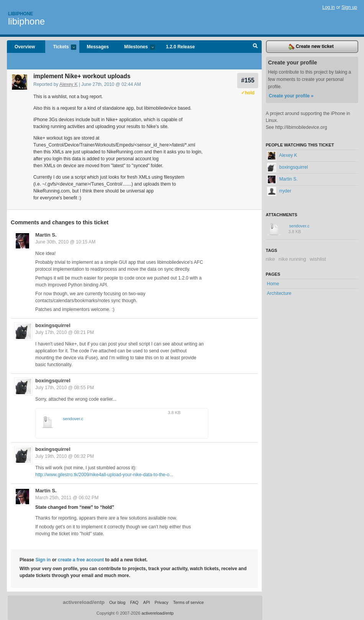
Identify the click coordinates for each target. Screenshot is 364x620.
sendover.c (73, 419)
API (147, 602)
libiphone (26, 21)
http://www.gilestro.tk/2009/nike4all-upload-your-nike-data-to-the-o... (104, 475)
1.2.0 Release (180, 47)
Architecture (279, 293)
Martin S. (46, 235)
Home (273, 284)
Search (255, 47)
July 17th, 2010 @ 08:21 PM (65, 332)
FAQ (134, 602)
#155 (248, 80)
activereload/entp (84, 602)
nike (271, 259)
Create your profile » (291, 96)
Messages (98, 47)
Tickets (61, 47)
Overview (25, 47)
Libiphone (20, 14)
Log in (329, 7)
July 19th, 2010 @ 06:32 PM (65, 456)
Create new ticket (311, 47)
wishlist (318, 259)
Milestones (136, 47)
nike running (292, 259)
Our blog (117, 602)
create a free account (81, 560)
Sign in (43, 560)
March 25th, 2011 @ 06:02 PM (67, 498)
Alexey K (68, 84)
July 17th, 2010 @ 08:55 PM (65, 388)
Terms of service (189, 602)
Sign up (349, 7)
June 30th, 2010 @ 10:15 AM (65, 242)
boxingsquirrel (53, 325)
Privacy (161, 602)
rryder (279, 191)
